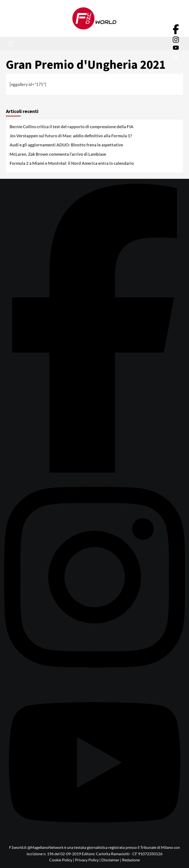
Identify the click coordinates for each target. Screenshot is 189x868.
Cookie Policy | (62, 860)
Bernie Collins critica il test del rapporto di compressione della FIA (71, 127)
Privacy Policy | (88, 860)
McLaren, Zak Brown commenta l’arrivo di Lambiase (58, 154)
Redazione (131, 860)
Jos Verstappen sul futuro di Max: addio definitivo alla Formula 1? (71, 136)
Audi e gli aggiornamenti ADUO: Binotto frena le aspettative (66, 145)
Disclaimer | (112, 860)
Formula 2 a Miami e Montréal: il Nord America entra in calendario (72, 163)
